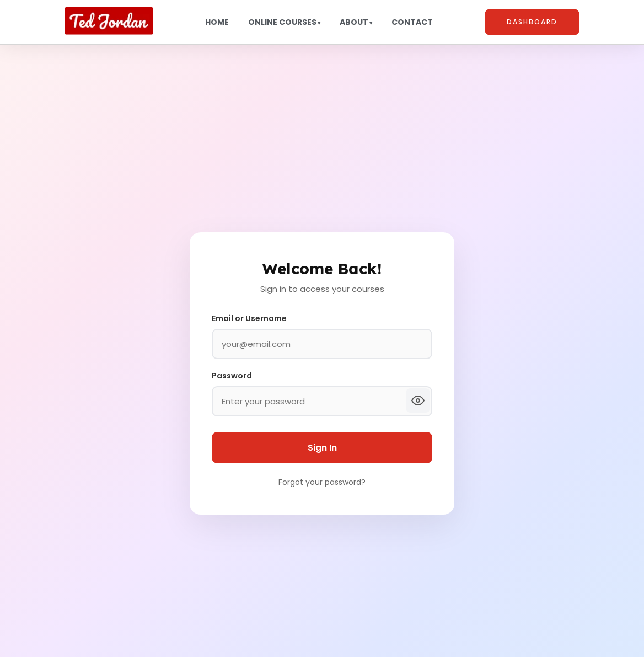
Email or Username (249, 318)
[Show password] (418, 400)
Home (217, 22)
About (354, 22)
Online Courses (282, 22)
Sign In (322, 448)
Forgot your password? (322, 482)
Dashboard (532, 22)
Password (232, 376)
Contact (412, 22)
